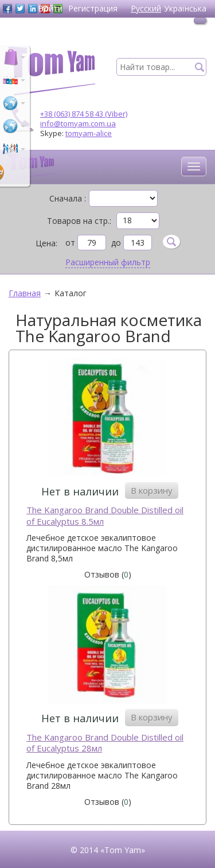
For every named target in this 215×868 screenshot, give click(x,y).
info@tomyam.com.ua (78, 123)
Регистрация (93, 8)
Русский (146, 8)
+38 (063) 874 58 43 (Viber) (84, 114)
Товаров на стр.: (79, 221)
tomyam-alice (89, 133)
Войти (50, 8)
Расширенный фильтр (108, 262)
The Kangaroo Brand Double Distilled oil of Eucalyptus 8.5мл (105, 516)
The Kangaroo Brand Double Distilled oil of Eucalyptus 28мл (105, 743)
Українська (185, 8)
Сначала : (68, 199)
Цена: (46, 243)
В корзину (152, 490)
